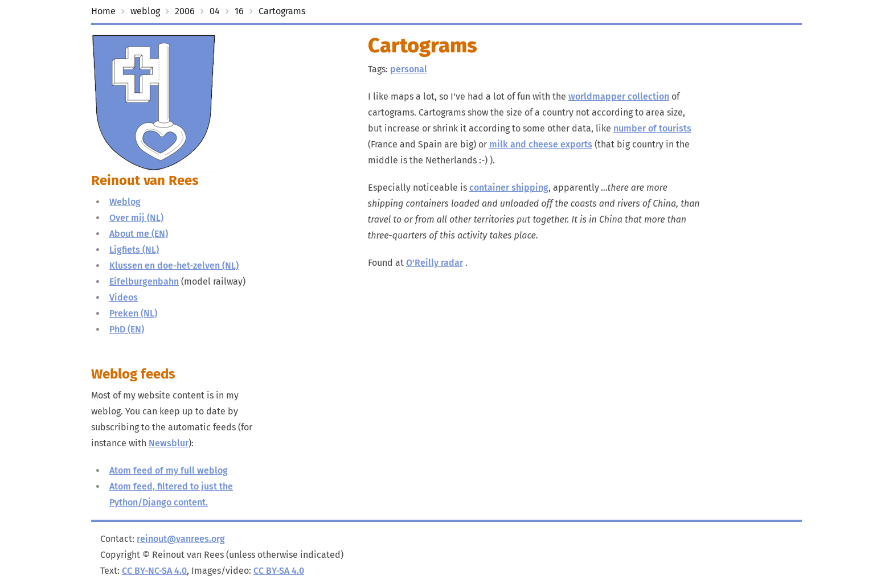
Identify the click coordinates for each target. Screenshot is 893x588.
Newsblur (169, 443)
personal (409, 69)
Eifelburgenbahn (144, 281)
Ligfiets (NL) (134, 250)
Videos (124, 297)
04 (215, 11)
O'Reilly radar (435, 263)
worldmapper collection (619, 96)
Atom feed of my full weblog (169, 470)
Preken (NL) (133, 313)
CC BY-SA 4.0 (279, 571)
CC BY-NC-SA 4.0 (154, 571)
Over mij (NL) (136, 218)
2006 (185, 11)
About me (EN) (139, 234)
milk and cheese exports (541, 144)
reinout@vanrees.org (181, 539)
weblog (145, 11)
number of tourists (652, 128)
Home (103, 11)
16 (239, 11)
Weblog (125, 202)
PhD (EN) (127, 329)
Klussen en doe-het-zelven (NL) (174, 266)
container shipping (509, 188)
